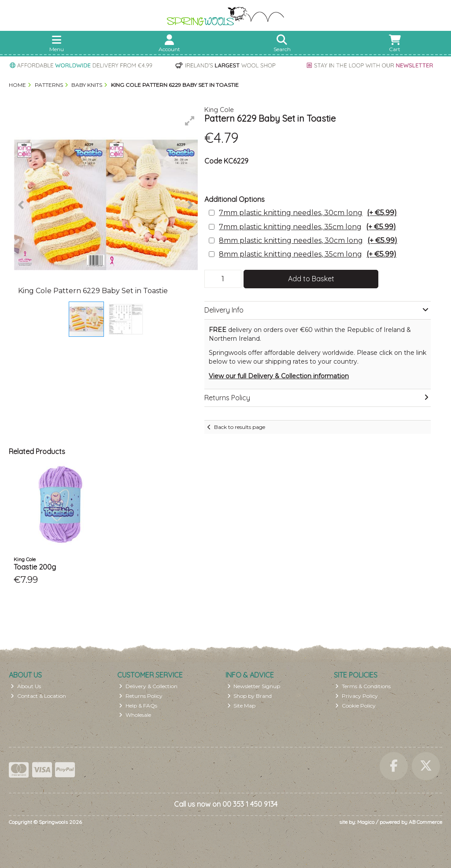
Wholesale (135, 715)
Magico (366, 822)
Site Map (242, 706)
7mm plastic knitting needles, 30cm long (308, 213)
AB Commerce (425, 822)
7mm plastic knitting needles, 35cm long (307, 227)
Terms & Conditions (363, 686)
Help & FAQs (138, 706)
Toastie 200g (35, 567)
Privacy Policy (357, 696)
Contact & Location (38, 696)
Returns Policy (141, 696)
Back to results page (240, 427)
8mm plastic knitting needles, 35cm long (308, 254)
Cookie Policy (355, 706)
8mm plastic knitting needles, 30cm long (308, 240)
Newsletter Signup (254, 686)
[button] (190, 121)
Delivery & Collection (148, 686)
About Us (26, 686)
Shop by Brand (250, 696)
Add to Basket (311, 279)
